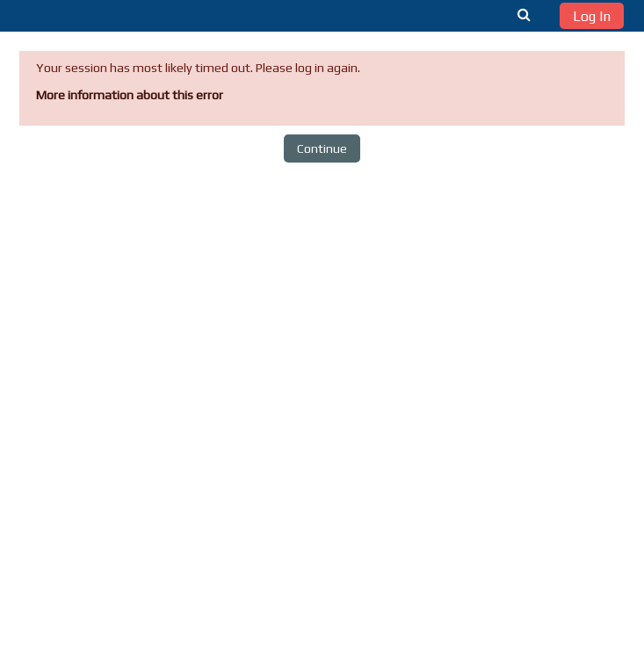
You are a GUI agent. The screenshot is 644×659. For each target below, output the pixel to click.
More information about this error (130, 95)
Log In (592, 16)
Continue (322, 148)
